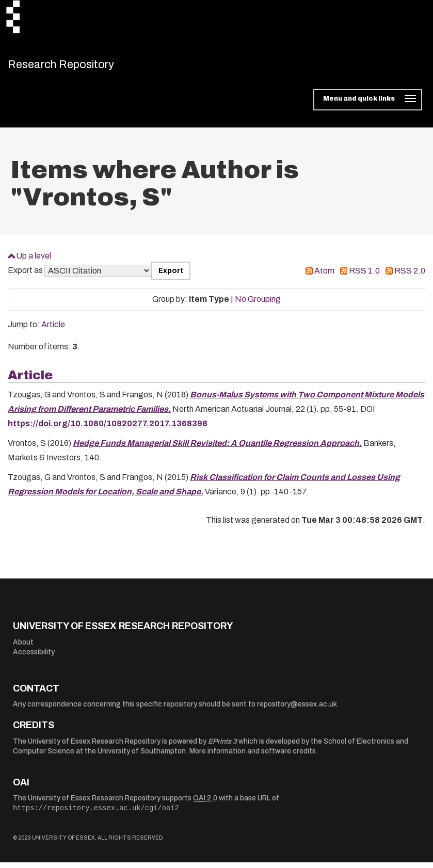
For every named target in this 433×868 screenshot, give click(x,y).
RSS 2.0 (410, 276)
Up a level (34, 261)
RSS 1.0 (364, 276)
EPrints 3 (222, 746)
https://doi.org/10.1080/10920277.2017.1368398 (108, 429)
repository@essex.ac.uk (297, 710)
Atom (324, 276)
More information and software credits (253, 757)
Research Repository (80, 67)
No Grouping (258, 305)
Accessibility (34, 658)
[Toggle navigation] (368, 105)
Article (53, 330)
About (23, 647)
